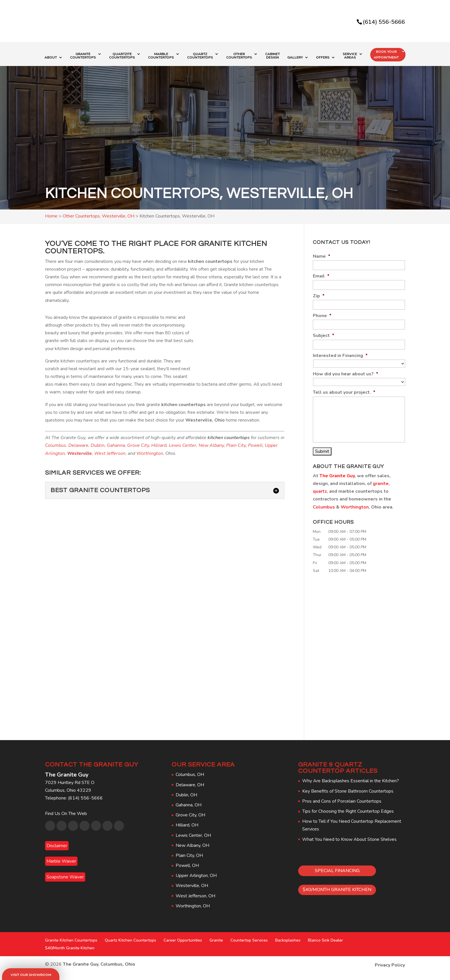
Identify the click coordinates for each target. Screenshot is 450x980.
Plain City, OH (189, 855)
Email (321, 276)
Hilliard (159, 445)
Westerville (79, 453)
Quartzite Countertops (122, 56)
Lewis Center (183, 445)
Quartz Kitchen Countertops (130, 940)
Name (322, 256)
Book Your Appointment (386, 55)
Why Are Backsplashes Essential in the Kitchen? (351, 781)
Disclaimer (57, 846)
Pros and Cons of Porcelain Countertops (342, 801)
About (51, 58)
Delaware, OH (190, 785)
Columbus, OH (190, 775)
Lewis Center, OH (193, 835)
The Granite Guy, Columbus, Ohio (99, 964)
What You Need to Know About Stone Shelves (349, 839)
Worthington (150, 453)
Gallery (295, 58)
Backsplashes (288, 940)
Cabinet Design (272, 56)
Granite (216, 940)
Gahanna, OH (189, 805)
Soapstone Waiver (65, 877)
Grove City (138, 445)
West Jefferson (110, 453)
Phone (322, 316)
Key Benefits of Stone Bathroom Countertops (348, 791)
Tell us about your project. (344, 392)
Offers (323, 58)
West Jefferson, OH (195, 896)
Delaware (78, 445)
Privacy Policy (390, 965)
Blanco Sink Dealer (325, 940)
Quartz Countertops (200, 56)
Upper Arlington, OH (196, 876)
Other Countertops (239, 56)
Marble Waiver (61, 861)
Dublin (98, 445)
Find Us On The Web (66, 814)
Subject (324, 336)
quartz (320, 491)
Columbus (56, 445)
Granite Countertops (83, 56)
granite (381, 484)
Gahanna (116, 445)
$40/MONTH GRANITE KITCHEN (337, 890)
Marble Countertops (161, 56)
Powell (255, 445)
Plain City (236, 445)
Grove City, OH (190, 815)
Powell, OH (187, 865)
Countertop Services (249, 940)
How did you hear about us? (346, 374)
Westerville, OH (192, 886)
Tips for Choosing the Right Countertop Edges (348, 811)
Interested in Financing (340, 356)
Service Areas (350, 56)
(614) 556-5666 (384, 22)
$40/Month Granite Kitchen (70, 948)
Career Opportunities (183, 940)
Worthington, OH (193, 906)
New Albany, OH (192, 845)
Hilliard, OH (187, 825)
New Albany (211, 445)
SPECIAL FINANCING (337, 871)
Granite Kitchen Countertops (71, 940)
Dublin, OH (186, 795)
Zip (319, 296)
